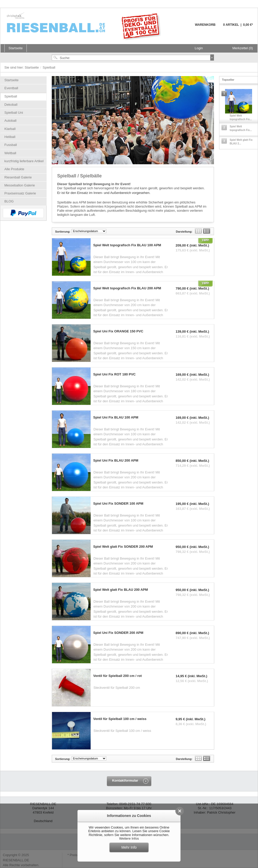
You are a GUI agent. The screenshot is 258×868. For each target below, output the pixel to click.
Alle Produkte (14, 169)
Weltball (10, 153)
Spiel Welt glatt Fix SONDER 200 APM (123, 547)
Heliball (10, 137)
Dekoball (11, 105)
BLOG (9, 201)
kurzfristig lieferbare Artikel (24, 161)
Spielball (11, 96)
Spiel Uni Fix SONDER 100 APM (118, 504)
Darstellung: (184, 232)
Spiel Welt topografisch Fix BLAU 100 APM (127, 245)
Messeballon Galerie (20, 185)
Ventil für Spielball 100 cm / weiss (120, 719)
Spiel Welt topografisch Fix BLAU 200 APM (127, 288)
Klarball (10, 129)
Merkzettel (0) (243, 48)
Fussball (11, 145)
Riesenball (85, 26)
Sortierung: (63, 232)
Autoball (10, 121)
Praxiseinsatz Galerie (20, 193)
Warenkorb (182, 28)
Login (199, 48)
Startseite (32, 67)
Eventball (11, 88)
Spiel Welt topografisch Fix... (241, 117)
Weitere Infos (129, 838)
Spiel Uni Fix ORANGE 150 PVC (118, 331)
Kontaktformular (125, 780)
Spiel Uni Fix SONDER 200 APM (118, 633)
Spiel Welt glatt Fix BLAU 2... (241, 142)
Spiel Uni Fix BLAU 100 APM (116, 417)
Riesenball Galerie (18, 177)
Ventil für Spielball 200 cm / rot (118, 676)
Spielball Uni (14, 113)
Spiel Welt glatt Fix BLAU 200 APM (121, 590)
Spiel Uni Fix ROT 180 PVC (114, 374)
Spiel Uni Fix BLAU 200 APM (116, 461)
